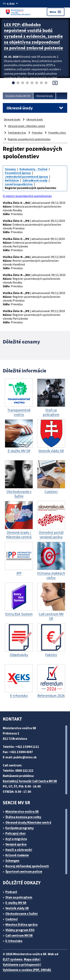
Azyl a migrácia (16, 839)
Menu (56, 12)
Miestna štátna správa (21, 925)
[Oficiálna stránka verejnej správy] (13, 3)
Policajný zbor (16, 833)
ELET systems (13, 959)
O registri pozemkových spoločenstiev (27, 196)
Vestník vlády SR (17, 908)
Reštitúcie (12, 180)
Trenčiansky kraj (17, 133)
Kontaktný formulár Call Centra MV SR (30, 781)
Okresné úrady (45, 96)
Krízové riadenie (17, 855)
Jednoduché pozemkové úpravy (26, 177)
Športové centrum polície (24, 872)
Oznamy (10, 169)
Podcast (11, 892)
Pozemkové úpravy (18, 173)
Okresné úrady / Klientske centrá (26, 126)
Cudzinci (12, 919)
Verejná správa (16, 844)
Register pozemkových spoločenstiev (29, 139)
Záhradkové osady (35, 180)
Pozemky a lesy (57, 133)
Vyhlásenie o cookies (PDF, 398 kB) (27, 970)
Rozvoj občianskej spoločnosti (27, 866)
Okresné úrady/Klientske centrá (28, 822)
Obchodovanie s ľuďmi (22, 914)
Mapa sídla (31, 959)
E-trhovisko (14, 941)
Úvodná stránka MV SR (18, 96)
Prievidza (37, 133)
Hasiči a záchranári (19, 850)
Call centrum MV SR (19, 935)
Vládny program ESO (20, 930)
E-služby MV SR (16, 903)
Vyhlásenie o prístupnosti (21, 965)
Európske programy (20, 828)
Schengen (12, 861)
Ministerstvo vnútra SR (22, 812)
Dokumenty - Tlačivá (33, 169)
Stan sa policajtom (19, 897)
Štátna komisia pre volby (23, 817)
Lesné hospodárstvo (19, 184)
